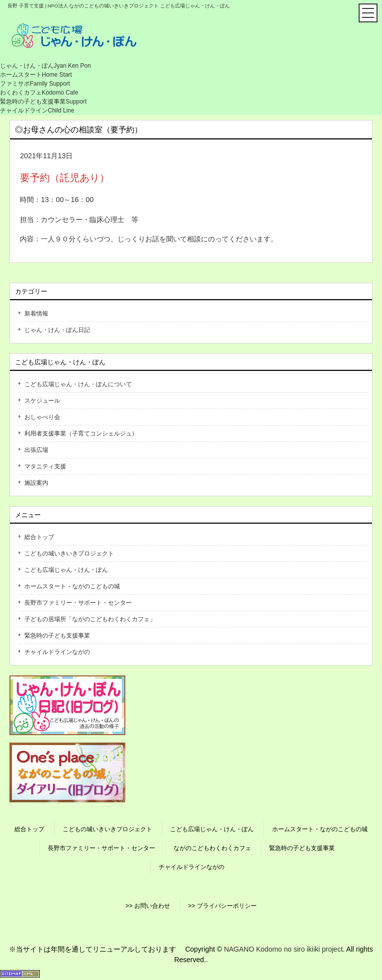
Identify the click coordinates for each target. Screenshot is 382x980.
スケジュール (42, 401)
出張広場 (36, 450)
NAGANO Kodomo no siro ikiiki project (283, 949)
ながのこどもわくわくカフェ (212, 848)
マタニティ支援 (45, 466)
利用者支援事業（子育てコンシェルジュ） (81, 434)
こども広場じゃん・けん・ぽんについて (78, 384)
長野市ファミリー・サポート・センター (78, 603)
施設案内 (36, 483)
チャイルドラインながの (57, 652)
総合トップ (39, 537)
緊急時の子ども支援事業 (57, 636)
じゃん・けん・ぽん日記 (57, 330)
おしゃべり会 (42, 417)
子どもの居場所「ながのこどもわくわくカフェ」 (90, 619)
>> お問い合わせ (147, 906)
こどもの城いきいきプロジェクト (69, 553)
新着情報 (36, 314)
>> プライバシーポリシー (222, 906)
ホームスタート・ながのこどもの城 (72, 586)
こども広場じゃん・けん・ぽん (66, 570)
